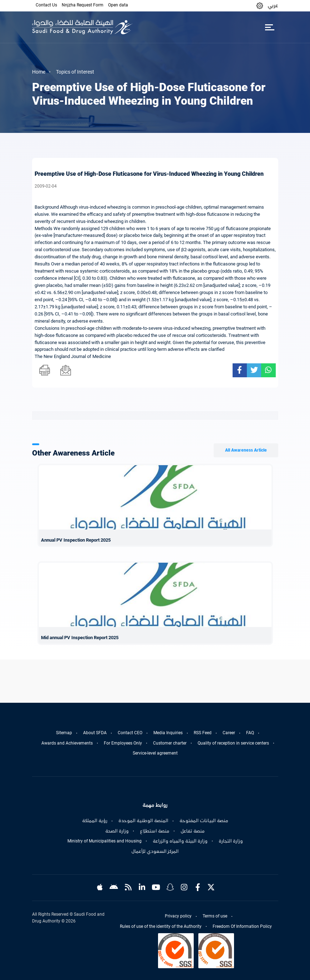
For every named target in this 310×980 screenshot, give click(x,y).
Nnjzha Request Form (83, 5)
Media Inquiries (168, 733)
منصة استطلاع (155, 831)
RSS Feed (203, 733)
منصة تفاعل (193, 831)
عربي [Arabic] (273, 5)
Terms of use (215, 916)
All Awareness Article (246, 450)
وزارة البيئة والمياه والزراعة (180, 841)
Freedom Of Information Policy (242, 926)
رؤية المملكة (95, 821)
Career (229, 733)
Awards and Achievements (67, 743)
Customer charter (170, 743)
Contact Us (46, 5)
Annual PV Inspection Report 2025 (76, 540)
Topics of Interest (75, 72)
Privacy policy (178, 916)
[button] (260, 6)
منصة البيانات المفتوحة (204, 821)
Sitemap (64, 733)
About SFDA (95, 733)
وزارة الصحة (117, 831)
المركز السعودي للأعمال (155, 851)
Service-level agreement (155, 753)
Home (39, 72)
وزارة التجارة (231, 841)
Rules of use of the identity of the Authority (161, 926)
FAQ (250, 733)
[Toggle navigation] (270, 27)
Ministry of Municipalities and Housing (105, 841)
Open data (118, 5)
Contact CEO (130, 733)
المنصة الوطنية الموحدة (143, 821)
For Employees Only (123, 743)
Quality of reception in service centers (233, 743)
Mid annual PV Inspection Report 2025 (80, 638)
